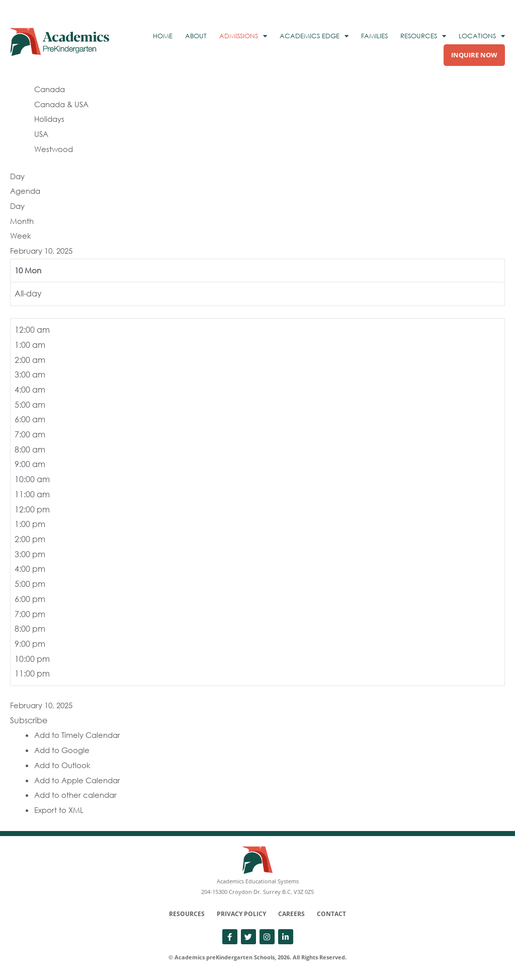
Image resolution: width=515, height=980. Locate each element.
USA (42, 134)
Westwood (54, 149)
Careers (291, 914)
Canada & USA (64, 104)
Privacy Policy (241, 914)
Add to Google (63, 750)
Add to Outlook (64, 765)
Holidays (50, 119)
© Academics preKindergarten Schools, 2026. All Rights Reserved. (257, 957)
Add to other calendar (77, 795)
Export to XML (60, 810)
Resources (187, 914)
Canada (51, 89)
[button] (29, 720)
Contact (331, 914)
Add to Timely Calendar (80, 735)
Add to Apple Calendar (80, 780)
